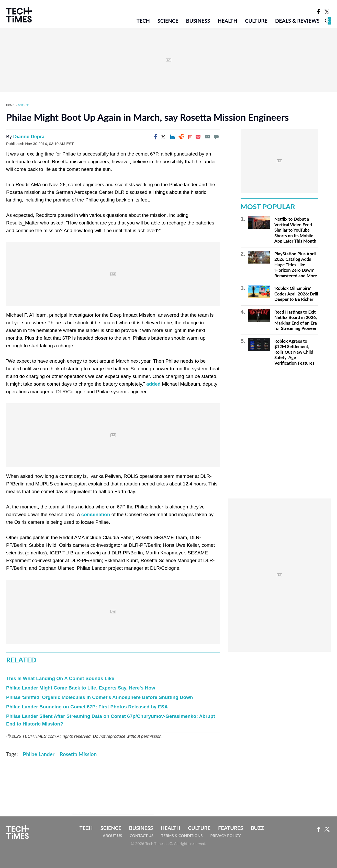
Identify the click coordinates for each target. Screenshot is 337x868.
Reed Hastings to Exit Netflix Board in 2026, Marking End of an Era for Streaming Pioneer (296, 320)
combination (96, 514)
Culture (256, 21)
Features (231, 828)
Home (10, 105)
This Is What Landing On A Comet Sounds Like (60, 678)
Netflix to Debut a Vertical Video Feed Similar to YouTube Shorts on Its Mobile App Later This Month (295, 230)
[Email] (207, 137)
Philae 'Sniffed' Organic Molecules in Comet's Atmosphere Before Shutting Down (100, 697)
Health (227, 21)
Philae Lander (39, 754)
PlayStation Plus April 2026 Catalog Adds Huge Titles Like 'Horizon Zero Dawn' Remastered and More (296, 265)
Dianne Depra (29, 136)
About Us (112, 836)
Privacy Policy (225, 836)
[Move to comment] (216, 137)
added (153, 384)
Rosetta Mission (78, 754)
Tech (143, 21)
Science (168, 21)
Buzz (257, 828)
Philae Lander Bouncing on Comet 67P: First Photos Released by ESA (87, 707)
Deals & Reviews (297, 21)
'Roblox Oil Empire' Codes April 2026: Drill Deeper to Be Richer (296, 294)
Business (198, 21)
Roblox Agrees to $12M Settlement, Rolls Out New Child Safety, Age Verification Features (294, 352)
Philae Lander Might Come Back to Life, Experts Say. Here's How (81, 688)
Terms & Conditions (182, 836)
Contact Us (142, 836)
